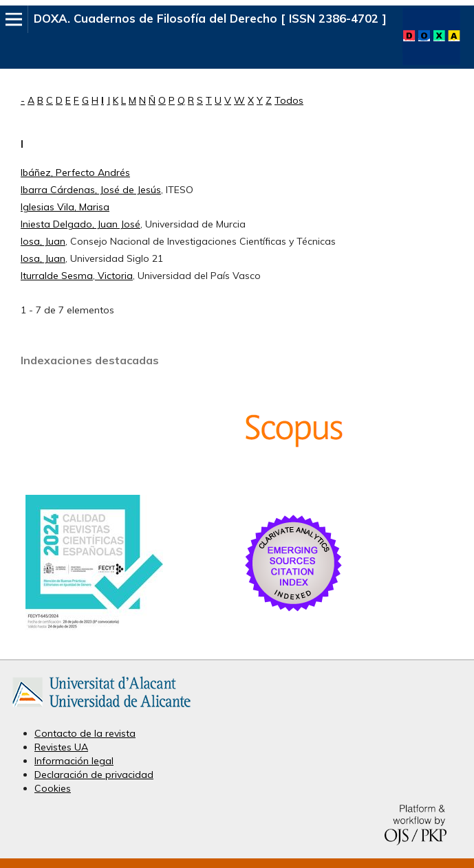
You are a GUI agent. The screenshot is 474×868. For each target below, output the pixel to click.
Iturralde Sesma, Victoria (77, 276)
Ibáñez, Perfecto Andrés (75, 173)
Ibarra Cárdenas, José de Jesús (91, 190)
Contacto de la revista (85, 733)
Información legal (74, 761)
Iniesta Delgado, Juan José (80, 224)
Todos (289, 100)
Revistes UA (61, 747)
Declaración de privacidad (94, 775)
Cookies (53, 788)
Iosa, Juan (43, 241)
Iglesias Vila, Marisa (65, 207)
